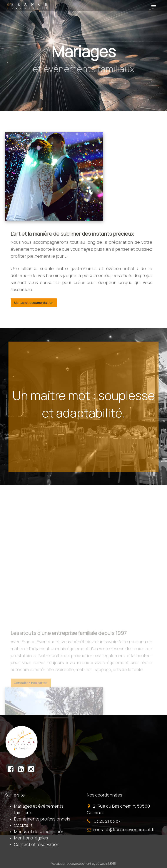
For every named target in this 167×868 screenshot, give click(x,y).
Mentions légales (31, 838)
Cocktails (23, 825)
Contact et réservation (37, 844)
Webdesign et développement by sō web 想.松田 (84, 864)
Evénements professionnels (42, 819)
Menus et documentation (39, 831)
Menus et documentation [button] (34, 303)
